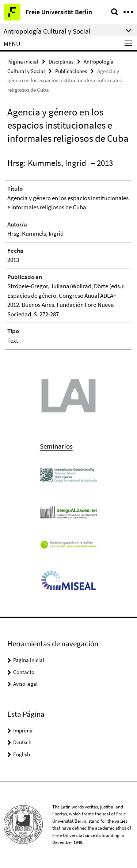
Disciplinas (61, 62)
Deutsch (22, 742)
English (22, 754)
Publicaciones (71, 71)
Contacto (24, 672)
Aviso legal (25, 684)
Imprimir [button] (23, 730)
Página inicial (23, 62)
